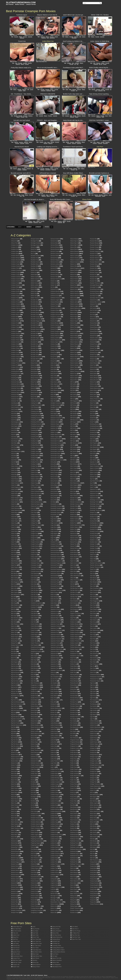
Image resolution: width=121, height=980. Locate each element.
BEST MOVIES (10, 4)
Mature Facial (74, 272)
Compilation (48, 170)
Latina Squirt (54, 757)
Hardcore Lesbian (55, 420)
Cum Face (34, 580)
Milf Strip (73, 445)
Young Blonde (94, 875)
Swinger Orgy (94, 548)
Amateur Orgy (15, 327)
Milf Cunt (73, 399)
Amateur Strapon (16, 348)
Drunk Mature (35, 700)
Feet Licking (34, 811)
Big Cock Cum (15, 706)
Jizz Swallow (54, 683)
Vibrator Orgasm (94, 744)
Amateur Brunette (16, 260)
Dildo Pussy (34, 658)
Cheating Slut (35, 435)
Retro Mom (73, 887)
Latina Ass (53, 721)
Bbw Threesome (16, 624)
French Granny (35, 894)
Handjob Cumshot (55, 405)
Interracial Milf (54, 576)
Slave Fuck (93, 403)
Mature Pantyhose (75, 325)
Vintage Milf (93, 769)
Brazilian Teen (35, 268)
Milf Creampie (74, 397)
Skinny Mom (93, 395)
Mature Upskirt (74, 378)
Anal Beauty (14, 403)
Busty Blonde (34, 374)
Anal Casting (15, 405)
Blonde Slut (14, 896)
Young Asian (93, 866)
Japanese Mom (55, 656)
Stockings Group (95, 506)
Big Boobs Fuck (15, 696)
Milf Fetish (73, 407)
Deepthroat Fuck (35, 649)
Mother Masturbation (76, 525)
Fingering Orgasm (36, 843)
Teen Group (93, 622)
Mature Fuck (74, 285)
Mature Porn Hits (57, 958)
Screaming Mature (95, 291)
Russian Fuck (94, 254)
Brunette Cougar (35, 317)
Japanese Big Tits (55, 618)
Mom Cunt (73, 473)
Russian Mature (94, 264)
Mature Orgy (74, 323)
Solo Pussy (93, 454)
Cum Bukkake (35, 574)
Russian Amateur (75, 910)
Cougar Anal (34, 527)
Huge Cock (54, 521)
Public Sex (73, 778)
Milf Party (73, 426)
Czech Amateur (35, 624)
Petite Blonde (74, 668)
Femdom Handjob (36, 818)
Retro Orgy (73, 891)
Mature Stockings (75, 357)
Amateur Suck (15, 352)
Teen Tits (92, 666)
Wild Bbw (93, 839)
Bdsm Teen (14, 633)
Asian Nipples (15, 519)
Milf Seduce (74, 435)
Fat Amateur (34, 776)
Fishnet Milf (34, 864)
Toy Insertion (93, 706)
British (110, 116)
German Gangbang (56, 260)
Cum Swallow (35, 599)
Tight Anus (93, 685)
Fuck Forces (16, 948)
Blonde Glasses (15, 870)
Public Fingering (75, 769)
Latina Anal (54, 719)
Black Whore (15, 835)
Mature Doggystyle (75, 268)
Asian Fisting (15, 494)
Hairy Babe (54, 369)
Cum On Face (35, 588)
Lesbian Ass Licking (56, 771)
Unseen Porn (16, 958)
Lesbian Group (55, 801)
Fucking (84, 37)
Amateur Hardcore (16, 306)
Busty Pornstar (35, 393)
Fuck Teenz (55, 954)
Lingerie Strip (54, 885)
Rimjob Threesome (75, 908)
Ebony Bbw (34, 713)
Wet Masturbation (95, 795)
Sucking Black (94, 527)
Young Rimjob (94, 894)
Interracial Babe (55, 550)
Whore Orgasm (94, 816)
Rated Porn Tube (37, 944)
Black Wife (14, 837)
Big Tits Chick (15, 740)
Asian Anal (14, 468)
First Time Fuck (35, 862)
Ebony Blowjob (35, 715)
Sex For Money (94, 310)
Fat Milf (33, 799)
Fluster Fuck (16, 941)
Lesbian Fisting (55, 797)
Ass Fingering (15, 548)
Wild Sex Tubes (17, 962)
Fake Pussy (34, 769)
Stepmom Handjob (95, 496)
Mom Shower (74, 489)
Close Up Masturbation (37, 502)
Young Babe (93, 868)
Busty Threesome (36, 399)
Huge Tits (53, 538)
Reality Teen (74, 826)
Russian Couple (94, 249)
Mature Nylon (74, 317)
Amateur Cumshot (16, 281)
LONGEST (38, 227)
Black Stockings (15, 822)
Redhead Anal (74, 833)
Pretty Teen (73, 761)
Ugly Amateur (94, 710)
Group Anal (54, 352)
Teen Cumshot (94, 593)
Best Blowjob (15, 654)
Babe (70, 89)
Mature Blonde (74, 249)
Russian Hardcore (95, 258)
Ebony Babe (34, 710)
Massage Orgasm (55, 900)
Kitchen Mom (54, 710)
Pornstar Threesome (76, 717)
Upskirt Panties (94, 736)
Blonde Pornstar (16, 889)
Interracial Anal (55, 548)
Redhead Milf (74, 851)
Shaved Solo (93, 346)
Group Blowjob (55, 355)
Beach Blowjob (15, 635)
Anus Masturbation (16, 451)
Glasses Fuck (54, 306)
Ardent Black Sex (17, 927)
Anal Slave (14, 437)
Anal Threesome (16, 445)
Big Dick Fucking (16, 723)
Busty (79, 169)
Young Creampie (95, 883)
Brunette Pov (34, 342)
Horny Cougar (54, 475)
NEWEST (29, 227)
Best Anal (14, 647)
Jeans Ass (53, 673)
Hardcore (43, 37)
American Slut (15, 399)
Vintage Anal (93, 748)
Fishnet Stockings (36, 866)
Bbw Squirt (14, 616)
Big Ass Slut (14, 689)
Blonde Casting (15, 854)
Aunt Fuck (14, 557)
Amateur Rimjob (16, 338)
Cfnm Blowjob (35, 407)
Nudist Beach (74, 553)
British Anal (34, 272)
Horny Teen (54, 498)
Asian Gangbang (16, 498)
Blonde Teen (15, 904)
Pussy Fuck (73, 788)
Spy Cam (93, 479)
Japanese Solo (55, 666)
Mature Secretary (75, 340)
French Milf (34, 900)
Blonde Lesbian (15, 879)
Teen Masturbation (95, 630)
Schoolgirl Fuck (94, 287)
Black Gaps (36, 954)
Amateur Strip (15, 350)
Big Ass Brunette (16, 673)
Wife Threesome (94, 835)
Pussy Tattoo (74, 801)
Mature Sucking (75, 361)
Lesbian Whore (55, 873)
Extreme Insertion (36, 763)
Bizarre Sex (14, 763)
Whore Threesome (95, 820)
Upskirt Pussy (94, 738)
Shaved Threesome (95, 350)
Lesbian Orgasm (55, 820)
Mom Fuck (73, 479)
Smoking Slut (94, 437)
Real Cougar (74, 816)
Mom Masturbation (75, 483)
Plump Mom (74, 689)
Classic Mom (34, 481)
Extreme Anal (34, 757)
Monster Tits (74, 513)
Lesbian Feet (54, 790)
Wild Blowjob (94, 841)
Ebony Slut (34, 746)
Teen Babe (93, 576)
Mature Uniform (75, 376)
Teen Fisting (93, 614)
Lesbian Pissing (55, 826)
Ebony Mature (35, 736)
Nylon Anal (73, 559)
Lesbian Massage (55, 809)
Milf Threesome (74, 454)
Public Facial (74, 767)
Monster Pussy (74, 510)
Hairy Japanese (55, 384)
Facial (23, 195)
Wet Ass (92, 793)
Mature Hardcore (75, 294)
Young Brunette (94, 877)
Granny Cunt (54, 327)
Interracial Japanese (56, 571)
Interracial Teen (55, 588)
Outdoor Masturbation (76, 635)
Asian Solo (14, 536)
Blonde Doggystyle (16, 862)
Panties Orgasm (75, 649)
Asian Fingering (15, 491)
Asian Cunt (14, 485)
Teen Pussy (93, 643)
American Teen (15, 401)
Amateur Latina (15, 310)
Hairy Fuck (53, 380)
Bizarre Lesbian (15, 759)
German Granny (55, 262)
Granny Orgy (54, 344)
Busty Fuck (34, 382)
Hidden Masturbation (56, 435)
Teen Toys (93, 668)
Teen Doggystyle (95, 601)
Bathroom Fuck (15, 569)
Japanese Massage (56, 647)
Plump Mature (74, 685)
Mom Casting (74, 466)
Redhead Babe (74, 835)
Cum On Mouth (35, 590)
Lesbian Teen (54, 862)
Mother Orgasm (75, 527)
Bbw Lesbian (15, 590)
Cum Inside (34, 584)
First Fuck (34, 854)
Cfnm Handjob (35, 409)
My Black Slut (56, 941)
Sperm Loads (94, 475)
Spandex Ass (94, 462)
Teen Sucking (94, 658)
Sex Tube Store (37, 946)
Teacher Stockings (95, 565)
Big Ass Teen (15, 691)
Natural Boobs (74, 536)
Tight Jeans (93, 691)
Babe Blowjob (15, 561)
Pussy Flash (74, 786)
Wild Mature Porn (57, 967)
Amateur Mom (15, 319)
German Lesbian (55, 264)
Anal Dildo (14, 414)
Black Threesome (16, 828)
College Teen (34, 523)
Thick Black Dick (94, 670)
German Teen (54, 277)
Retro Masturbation (75, 881)
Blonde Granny (15, 873)
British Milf (34, 289)
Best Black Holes (37, 952)
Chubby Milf (34, 458)
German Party (54, 272)
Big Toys (13, 750)
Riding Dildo (74, 902)
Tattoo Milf (93, 559)
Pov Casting (74, 721)
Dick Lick (33, 654)
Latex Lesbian (54, 717)
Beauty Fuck (15, 643)
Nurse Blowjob (74, 555)
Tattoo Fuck (93, 555)
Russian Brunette (95, 245)
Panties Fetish (74, 645)
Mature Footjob (74, 283)
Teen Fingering (94, 609)
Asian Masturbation (16, 510)
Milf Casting (74, 395)
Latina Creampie (55, 725)
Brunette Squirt (35, 350)
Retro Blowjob (74, 873)
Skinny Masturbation (96, 388)
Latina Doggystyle (55, 727)
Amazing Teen (15, 380)
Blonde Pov (14, 891)
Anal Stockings (15, 439)
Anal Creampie (15, 411)
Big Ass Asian (15, 666)
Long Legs (53, 891)
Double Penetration (36, 698)
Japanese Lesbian (55, 645)
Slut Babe (93, 411)
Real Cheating (74, 814)
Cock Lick (34, 508)
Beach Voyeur (15, 637)
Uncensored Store (18, 956)
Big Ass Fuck (15, 679)
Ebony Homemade (36, 727)
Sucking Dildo (94, 534)
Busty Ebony (34, 380)
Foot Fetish (34, 873)
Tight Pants (93, 694)
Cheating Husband (36, 426)
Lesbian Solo (54, 845)
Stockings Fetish (94, 502)
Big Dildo (14, 727)
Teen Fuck (93, 616)
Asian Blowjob (15, 479)
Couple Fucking (35, 544)
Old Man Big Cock (75, 588)
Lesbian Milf (54, 814)
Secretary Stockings (95, 298)
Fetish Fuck (34, 830)
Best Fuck (14, 658)
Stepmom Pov (94, 498)
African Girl (14, 241)
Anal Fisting (14, 418)
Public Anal (73, 763)
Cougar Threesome (36, 540)
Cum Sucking (34, 597)
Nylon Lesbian (74, 569)
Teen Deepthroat (95, 597)
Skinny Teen (93, 397)
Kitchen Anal (54, 706)
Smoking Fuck (94, 430)
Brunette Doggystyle (36, 321)
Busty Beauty (34, 371)
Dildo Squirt (34, 660)
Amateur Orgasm (16, 325)
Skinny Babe (93, 374)
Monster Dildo (74, 506)
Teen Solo (93, 649)
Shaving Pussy (94, 352)
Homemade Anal (55, 441)
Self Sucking (93, 308)
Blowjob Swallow (35, 239)
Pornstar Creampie (75, 700)
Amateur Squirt (15, 346)
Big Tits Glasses (16, 744)
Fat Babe (33, 782)
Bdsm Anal (14, 626)
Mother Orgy (74, 529)
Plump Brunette (75, 683)
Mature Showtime (57, 960)
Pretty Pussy (74, 759)
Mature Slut (73, 348)
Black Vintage (15, 833)
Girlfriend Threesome (56, 298)
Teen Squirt (93, 651)
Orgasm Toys (74, 616)
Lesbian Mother (55, 818)
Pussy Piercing (74, 795)
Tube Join (15, 933)
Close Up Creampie (36, 494)
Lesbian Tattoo (55, 860)
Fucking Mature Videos (58, 950)
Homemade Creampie (56, 443)
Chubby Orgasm (35, 460)
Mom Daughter (74, 475)
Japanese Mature (55, 651)
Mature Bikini (74, 247)
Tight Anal (93, 683)
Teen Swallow (94, 660)
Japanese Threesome (56, 670)
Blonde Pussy (15, 894)
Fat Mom (33, 801)
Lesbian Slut (54, 843)
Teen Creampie (94, 590)
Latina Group (54, 731)
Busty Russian (35, 395)
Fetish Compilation (36, 828)
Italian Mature (54, 603)
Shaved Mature (94, 340)
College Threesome (36, 525)
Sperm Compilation (95, 466)
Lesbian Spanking (55, 847)
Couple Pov (34, 550)
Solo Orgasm (94, 451)
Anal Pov (14, 435)
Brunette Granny (35, 327)
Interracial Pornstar (56, 586)
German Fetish (55, 256)
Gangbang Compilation (37, 910)
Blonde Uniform (15, 906)
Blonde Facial (15, 864)
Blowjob (74, 89)
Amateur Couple (16, 275)
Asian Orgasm (15, 521)
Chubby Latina (35, 451)
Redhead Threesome (76, 864)
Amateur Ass (15, 247)
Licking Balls (54, 879)
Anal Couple (14, 409)
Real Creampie (74, 820)
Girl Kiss (53, 287)
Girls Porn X (75, 929)
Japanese (22, 38)
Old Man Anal (74, 586)
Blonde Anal (14, 841)
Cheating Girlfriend (36, 422)
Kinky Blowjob (54, 689)
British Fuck (34, 281)
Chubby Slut (34, 464)
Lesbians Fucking (55, 875)
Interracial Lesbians (56, 574)
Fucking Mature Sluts (58, 948)
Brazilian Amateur (36, 256)
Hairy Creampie (55, 378)
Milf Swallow (74, 449)
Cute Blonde (34, 614)
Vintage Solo (93, 780)
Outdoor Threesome (76, 641)
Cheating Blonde (35, 414)
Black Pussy (14, 809)
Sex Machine (94, 312)
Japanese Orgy (55, 660)
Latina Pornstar (55, 748)
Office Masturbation (76, 576)
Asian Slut (14, 534)
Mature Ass (54, 908)
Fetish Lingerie (35, 835)
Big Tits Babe (15, 738)
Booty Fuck (34, 249)
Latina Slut (53, 753)
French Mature (35, 898)
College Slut (34, 521)
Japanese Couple (55, 624)
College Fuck (34, 517)
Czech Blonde (35, 626)
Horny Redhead (55, 496)
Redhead (107, 142)
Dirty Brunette (35, 668)
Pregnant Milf (74, 750)
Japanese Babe (55, 616)
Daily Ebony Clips (37, 956)
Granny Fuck (54, 329)
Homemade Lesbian (56, 451)
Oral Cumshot (74, 607)
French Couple (35, 889)
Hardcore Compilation (56, 418)
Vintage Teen (94, 782)
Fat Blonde (34, 784)
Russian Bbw (94, 239)
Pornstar (25, 37)
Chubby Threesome (36, 468)
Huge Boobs (54, 519)
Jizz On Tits (54, 681)
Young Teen (93, 902)
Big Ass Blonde (15, 670)
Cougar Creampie (36, 531)
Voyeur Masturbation (96, 786)
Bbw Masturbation (16, 595)
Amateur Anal (15, 245)
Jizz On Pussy (54, 679)
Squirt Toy (93, 487)
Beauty (53, 91)
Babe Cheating (15, 563)
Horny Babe (54, 462)
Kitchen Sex (54, 713)
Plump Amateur (74, 677)
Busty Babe (34, 369)
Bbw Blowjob (15, 574)
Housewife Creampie (56, 506)
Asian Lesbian (15, 506)
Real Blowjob (74, 807)
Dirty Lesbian (34, 673)
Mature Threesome (75, 371)
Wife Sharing (94, 833)
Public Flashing (74, 771)
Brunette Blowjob (35, 312)
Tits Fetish (93, 702)
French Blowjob (35, 887)
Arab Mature (15, 460)
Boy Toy (33, 254)
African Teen (15, 243)
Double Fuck (34, 696)
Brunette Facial (35, 323)
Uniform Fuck (94, 725)
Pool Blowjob (74, 691)
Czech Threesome (36, 643)
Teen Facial (93, 605)
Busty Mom (34, 390)
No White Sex (56, 944)
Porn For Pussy (76, 931)
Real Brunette (74, 809)
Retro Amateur (74, 866)
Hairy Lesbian (54, 388)
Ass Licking (14, 555)
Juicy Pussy (54, 685)
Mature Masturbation (76, 308)
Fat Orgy (33, 803)
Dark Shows (36, 958)
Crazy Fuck (34, 555)
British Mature (35, 287)
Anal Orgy (14, 428)
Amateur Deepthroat (17, 285)
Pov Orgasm (74, 731)
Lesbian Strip (54, 858)
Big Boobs (74, 38)
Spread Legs (93, 477)
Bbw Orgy (14, 603)
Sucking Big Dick (95, 525)
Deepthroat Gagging (36, 651)
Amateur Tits (15, 365)
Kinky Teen (54, 698)
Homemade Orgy (55, 456)
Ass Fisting (14, 550)
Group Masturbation (56, 359)
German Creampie (56, 254)
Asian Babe (14, 473)
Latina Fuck (54, 729)
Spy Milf (92, 483)
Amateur (69, 63)
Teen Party (93, 639)
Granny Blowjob (55, 323)
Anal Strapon (15, 441)
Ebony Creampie (35, 719)
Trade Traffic (27, 975)
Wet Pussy (93, 799)
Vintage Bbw (93, 753)
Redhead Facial (75, 843)
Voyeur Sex (93, 790)
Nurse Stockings (75, 557)
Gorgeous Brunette (56, 315)
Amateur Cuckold (16, 279)
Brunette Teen (35, 355)
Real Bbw (73, 805)
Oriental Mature (75, 620)
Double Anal (34, 691)
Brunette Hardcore (36, 329)
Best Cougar (15, 656)
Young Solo (93, 900)
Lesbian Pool (54, 828)
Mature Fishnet (74, 279)
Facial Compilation (36, 765)
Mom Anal (73, 462)
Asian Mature (15, 513)
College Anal (34, 515)
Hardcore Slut (54, 428)
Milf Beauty (73, 388)
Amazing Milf (15, 378)
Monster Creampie (75, 504)
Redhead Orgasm (75, 854)
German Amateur (55, 239)
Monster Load (74, 508)
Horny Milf (53, 487)
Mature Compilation (76, 260)
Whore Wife (93, 822)
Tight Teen (93, 698)
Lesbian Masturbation (56, 811)
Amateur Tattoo (15, 359)
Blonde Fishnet (15, 866)
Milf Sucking (74, 447)
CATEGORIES (11, 227)
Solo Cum (93, 439)
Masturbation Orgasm (56, 902)
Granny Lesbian (55, 338)
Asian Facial (14, 489)
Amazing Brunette (16, 374)
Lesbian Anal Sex (55, 769)
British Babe (34, 275)
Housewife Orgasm (56, 513)
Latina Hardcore (55, 734)
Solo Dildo (93, 441)
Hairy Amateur (54, 363)
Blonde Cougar (15, 858)
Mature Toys (74, 374)
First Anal (33, 847)
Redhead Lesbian (75, 847)
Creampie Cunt (35, 561)
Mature (21, 37)
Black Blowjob (15, 776)
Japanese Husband (56, 641)
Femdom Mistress (36, 822)
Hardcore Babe (55, 416)
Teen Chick (93, 586)
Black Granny (15, 788)
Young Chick (93, 879)
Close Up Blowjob (36, 491)
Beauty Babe (15, 639)
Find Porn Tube (76, 937)
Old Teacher (74, 599)
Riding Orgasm (74, 906)
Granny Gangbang (56, 331)
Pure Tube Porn (37, 941)
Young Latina (94, 889)
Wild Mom (93, 851)
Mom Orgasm (74, 485)
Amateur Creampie (16, 277)
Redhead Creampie (76, 841)
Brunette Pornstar (36, 340)
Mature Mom (74, 312)
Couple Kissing (35, 546)
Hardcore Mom (55, 422)
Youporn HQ (16, 965)
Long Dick (53, 889)
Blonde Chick (15, 856)
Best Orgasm (15, 662)
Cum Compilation (36, 576)
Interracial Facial (55, 565)
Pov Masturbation (75, 727)
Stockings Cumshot (95, 500)
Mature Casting (74, 256)
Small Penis (93, 420)
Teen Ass (93, 574)
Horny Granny (54, 481)
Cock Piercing (35, 510)
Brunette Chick (35, 315)
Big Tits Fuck (15, 742)
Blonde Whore (15, 908)
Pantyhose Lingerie (76, 656)
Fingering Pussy (35, 845)
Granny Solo (54, 346)
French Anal (34, 883)
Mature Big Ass (74, 241)
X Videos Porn (76, 933)
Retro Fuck (73, 877)
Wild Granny (93, 843)
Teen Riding (93, 645)
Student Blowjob (94, 515)
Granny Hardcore (55, 334)
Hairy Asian (54, 367)
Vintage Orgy (94, 776)
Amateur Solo (15, 344)
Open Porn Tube (76, 939)
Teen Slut (93, 647)
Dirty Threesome (35, 683)
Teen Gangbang (94, 618)
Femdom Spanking (36, 824)
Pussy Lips (73, 793)
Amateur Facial (15, 294)
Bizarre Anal (14, 753)
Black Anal (14, 767)
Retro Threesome (75, 894)
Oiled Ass (73, 582)
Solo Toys (93, 458)
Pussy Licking (74, 790)
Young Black (93, 873)
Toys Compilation (95, 708)
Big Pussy (14, 736)
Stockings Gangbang (96, 504)
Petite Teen (73, 673)
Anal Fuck (14, 420)
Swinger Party (94, 550)
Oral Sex (73, 611)
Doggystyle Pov (35, 689)
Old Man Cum (74, 593)
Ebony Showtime (57, 931)
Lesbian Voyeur (55, 870)
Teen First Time (94, 611)
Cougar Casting (35, 529)
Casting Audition (35, 401)
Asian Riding (15, 531)
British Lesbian (35, 285)
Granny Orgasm (55, 342)
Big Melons (14, 729)
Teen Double (93, 603)
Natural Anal (74, 534)
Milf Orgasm (74, 422)
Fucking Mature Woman (59, 952)
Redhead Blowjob (75, 837)
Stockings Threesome (96, 510)
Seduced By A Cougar (96, 302)
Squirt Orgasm (94, 485)
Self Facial (93, 306)
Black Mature (15, 793)
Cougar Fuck (34, 534)
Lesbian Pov (54, 833)
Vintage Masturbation (96, 765)
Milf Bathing (74, 386)
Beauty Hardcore (16, 645)
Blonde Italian (15, 877)
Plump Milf (73, 687)
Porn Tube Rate (37, 939)
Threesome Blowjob (95, 675)
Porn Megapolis (56, 965)
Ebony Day (35, 962)
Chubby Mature (35, 456)
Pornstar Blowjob (75, 698)
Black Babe (14, 771)
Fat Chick (33, 788)
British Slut (34, 294)
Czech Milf (34, 637)
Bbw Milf (13, 597)
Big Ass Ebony (15, 677)
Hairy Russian (54, 399)
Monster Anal (74, 498)
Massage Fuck (55, 896)
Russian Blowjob (95, 243)
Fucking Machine (35, 908)
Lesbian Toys (54, 868)
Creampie (30, 37)
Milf (80, 37)
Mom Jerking (74, 481)
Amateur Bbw (15, 254)
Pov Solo (73, 736)
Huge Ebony (54, 527)
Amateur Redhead (16, 334)
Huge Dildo (54, 525)
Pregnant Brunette (75, 744)
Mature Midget (74, 310)
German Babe (54, 243)
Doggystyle (52, 38)
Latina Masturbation (56, 738)
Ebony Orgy (34, 744)
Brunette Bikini (35, 310)
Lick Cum (53, 877)
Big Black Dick (15, 694)
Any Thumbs (36, 929)
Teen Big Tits (94, 580)
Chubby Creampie (36, 447)
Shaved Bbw (93, 325)
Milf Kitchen (73, 418)
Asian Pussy (15, 529)
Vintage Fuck (94, 759)
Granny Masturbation (56, 340)
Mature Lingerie (75, 306)
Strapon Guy (93, 513)
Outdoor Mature (75, 637)
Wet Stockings (94, 801)
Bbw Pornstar (15, 607)
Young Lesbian (94, 891)
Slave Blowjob (94, 401)
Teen (26, 117)
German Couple (55, 251)
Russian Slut (93, 279)
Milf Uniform (74, 458)
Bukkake (31, 222)
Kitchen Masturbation (56, 708)
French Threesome (36, 906)
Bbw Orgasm (15, 601)
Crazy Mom (34, 559)
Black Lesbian (15, 790)
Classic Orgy (34, 483)
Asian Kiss (14, 504)
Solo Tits (92, 456)
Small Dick (93, 418)
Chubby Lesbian (35, 454)
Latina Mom (54, 742)
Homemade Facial (55, 445)
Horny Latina (54, 483)
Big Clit (13, 698)
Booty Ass (34, 247)
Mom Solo (73, 491)
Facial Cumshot (35, 767)
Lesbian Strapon (55, 856)
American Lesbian (16, 390)
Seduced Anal (94, 300)
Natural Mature (74, 540)
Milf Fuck (73, 409)
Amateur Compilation (17, 270)
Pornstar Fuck (74, 702)
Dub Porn (15, 939)
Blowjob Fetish (15, 913)
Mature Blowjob (75, 251)
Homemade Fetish (56, 447)
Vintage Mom (94, 771)
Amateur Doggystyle (17, 289)
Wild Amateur (94, 837)
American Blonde (16, 384)
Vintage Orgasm (94, 774)
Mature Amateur (55, 904)
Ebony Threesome (36, 750)
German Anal (54, 241)
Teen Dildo (93, 599)
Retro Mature (74, 883)
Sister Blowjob (94, 363)
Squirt (106, 116)
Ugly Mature (93, 715)
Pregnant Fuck (74, 746)
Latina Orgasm (55, 744)
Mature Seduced (75, 342)
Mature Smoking (75, 350)
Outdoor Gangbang (76, 630)
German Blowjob (55, 247)
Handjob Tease (55, 407)
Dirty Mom (34, 677)
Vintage (56, 37)
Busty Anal (34, 365)
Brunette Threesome (36, 357)
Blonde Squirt (15, 900)
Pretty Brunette (74, 755)
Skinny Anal (93, 369)
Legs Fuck (53, 765)
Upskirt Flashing (94, 731)
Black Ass (14, 769)
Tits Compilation (94, 700)
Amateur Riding (15, 336)
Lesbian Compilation (56, 782)
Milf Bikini (73, 390)
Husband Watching (56, 546)
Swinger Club (94, 544)
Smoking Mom (94, 435)
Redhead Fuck (74, 845)
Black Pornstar (15, 805)
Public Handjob (74, 774)
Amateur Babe (15, 251)
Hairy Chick (54, 376)
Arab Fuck (14, 458)
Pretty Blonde (74, 753)
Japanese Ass (54, 614)
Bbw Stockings (15, 618)
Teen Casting (94, 584)
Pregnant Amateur (75, 740)
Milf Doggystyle (74, 401)
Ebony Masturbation (36, 734)
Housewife (105, 143)
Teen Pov (93, 641)
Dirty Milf (33, 675)
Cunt (48, 38)
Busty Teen (34, 397)
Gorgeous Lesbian (56, 317)
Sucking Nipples (94, 536)
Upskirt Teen (93, 740)
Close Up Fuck (35, 500)
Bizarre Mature (15, 761)
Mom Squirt (73, 494)
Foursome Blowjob (36, 877)
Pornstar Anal (74, 694)
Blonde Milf (14, 883)
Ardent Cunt (16, 935)
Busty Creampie (35, 378)
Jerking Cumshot (55, 675)
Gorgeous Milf (54, 319)
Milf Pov (73, 430)
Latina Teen (54, 759)
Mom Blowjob (74, 464)
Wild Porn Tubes (17, 960)
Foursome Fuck (35, 879)
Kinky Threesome (55, 700)
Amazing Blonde (16, 371)
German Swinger (55, 275)
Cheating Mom (35, 433)
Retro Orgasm (74, 889)
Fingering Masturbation (37, 841)
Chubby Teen (34, 466)
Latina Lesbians (55, 736)
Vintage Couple (94, 757)
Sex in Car (93, 317)
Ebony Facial (34, 721)
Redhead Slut (74, 858)
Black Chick (14, 780)
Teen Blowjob (94, 582)
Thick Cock (93, 673)
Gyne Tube (35, 935)
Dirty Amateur (35, 662)
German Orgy (54, 270)
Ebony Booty (34, 717)
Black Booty (14, 778)
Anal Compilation (16, 407)
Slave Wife (93, 407)
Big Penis (14, 734)
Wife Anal (93, 824)
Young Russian (94, 896)
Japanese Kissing (55, 643)
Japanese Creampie (56, 626)
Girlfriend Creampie (56, 294)
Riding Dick (73, 900)
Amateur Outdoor (16, 329)
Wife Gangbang (94, 830)
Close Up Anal (35, 489)
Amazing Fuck (15, 376)
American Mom (15, 397)
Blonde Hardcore (16, 875)
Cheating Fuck (35, 420)
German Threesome (56, 279)
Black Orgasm (15, 801)
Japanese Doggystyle (56, 630)
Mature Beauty (74, 239)
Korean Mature (55, 715)
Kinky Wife (53, 702)
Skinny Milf (93, 393)
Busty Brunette (35, 376)
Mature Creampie (75, 262)
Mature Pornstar (75, 329)
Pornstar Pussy (74, 708)
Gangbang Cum (35, 913)
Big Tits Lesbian (15, 746)
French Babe (34, 885)
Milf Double (73, 403)
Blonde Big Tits (15, 847)
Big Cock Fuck (15, 708)
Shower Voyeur (94, 361)
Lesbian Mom (54, 816)
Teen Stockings (94, 654)
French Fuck (34, 891)
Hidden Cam (54, 433)
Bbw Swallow (15, 620)
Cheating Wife (35, 437)
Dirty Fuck (34, 670)
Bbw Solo (14, 614)
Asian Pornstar (15, 525)
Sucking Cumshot (95, 531)
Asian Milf (14, 515)
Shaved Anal (93, 321)
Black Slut (14, 814)
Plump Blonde (74, 679)
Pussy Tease (74, 803)
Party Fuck (73, 658)
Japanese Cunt (55, 628)
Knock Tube (36, 937)
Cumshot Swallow (36, 605)
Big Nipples (14, 731)
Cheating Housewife (36, 424)
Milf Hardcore (74, 416)
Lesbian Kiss (54, 805)
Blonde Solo (14, 898)
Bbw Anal (14, 571)
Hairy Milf (53, 395)
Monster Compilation (76, 502)
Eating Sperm (35, 704)
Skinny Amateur (94, 367)
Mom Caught (74, 468)
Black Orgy (14, 803)
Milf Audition (74, 384)
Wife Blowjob (94, 826)
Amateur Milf (15, 317)
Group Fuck (54, 357)
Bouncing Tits (35, 251)
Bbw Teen (14, 622)
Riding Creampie (75, 898)
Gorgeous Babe (55, 310)
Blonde (75, 116)
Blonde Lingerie (15, 881)
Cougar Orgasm (35, 536)
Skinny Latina (94, 384)
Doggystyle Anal (35, 685)
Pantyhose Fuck (75, 654)
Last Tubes (16, 944)
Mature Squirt (74, 355)
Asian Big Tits (15, 477)
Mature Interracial (75, 296)
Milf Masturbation (75, 420)
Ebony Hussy (56, 929)
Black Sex (14, 811)
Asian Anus (14, 470)
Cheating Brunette (36, 416)
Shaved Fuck (94, 336)
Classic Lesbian (35, 479)
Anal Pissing (15, 433)
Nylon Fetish (74, 567)
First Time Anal (35, 860)
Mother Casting (74, 519)
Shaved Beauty (94, 327)
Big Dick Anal (15, 715)
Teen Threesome (95, 664)
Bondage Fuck (35, 241)
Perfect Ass (73, 664)
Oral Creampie (74, 603)
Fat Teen (33, 807)
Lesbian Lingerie (55, 807)
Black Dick (14, 784)
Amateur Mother (16, 321)
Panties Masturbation (76, 647)
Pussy (40, 222)
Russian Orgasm (95, 272)
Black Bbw (14, 774)
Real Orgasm (74, 822)
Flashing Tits (34, 870)
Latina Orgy (54, 746)
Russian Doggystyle (95, 251)
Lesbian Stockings (55, 854)
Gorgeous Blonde (55, 312)
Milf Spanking (74, 439)
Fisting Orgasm (35, 868)
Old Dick (73, 584)
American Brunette (16, 386)
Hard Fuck (53, 411)
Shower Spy (93, 359)
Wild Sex (92, 854)
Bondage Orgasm (36, 245)
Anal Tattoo (14, 443)
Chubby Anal (34, 441)
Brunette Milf (34, 334)
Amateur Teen (15, 361)
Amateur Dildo (15, 287)
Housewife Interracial (56, 510)
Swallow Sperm (94, 542)
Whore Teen (93, 818)
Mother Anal (74, 515)
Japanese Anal (55, 611)
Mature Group (74, 289)
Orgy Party (73, 618)
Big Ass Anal (15, 664)
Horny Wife (54, 500)
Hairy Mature (54, 393)
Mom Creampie (74, 470)
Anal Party (14, 430)
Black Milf (14, 795)
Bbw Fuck (14, 584)
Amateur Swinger (16, 357)
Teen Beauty (93, 578)
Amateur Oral (15, 323)
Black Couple (15, 782)
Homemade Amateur (56, 439)
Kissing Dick (54, 704)
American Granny (16, 388)
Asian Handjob (15, 500)
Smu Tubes (36, 948)
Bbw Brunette (15, 576)
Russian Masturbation (96, 262)
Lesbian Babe (54, 774)
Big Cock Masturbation (17, 710)
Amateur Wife (15, 369)
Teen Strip (93, 656)
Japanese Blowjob (55, 620)
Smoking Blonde (94, 424)
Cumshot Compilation (37, 603)
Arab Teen (14, 464)
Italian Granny (54, 601)
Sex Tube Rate (17, 929)
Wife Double (93, 828)
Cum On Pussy (35, 593)
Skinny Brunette (94, 380)
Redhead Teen (74, 862)
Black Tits (14, 830)
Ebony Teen (34, 748)
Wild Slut (92, 856)
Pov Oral (73, 729)
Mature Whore (74, 380)
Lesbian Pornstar (55, 830)
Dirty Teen (34, 681)
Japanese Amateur (56, 609)
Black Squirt (14, 820)
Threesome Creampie (96, 677)
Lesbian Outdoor (55, 824)
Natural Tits (73, 546)
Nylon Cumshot (74, 563)
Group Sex (53, 361)
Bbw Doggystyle (16, 582)
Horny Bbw (54, 464)
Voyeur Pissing (94, 788)
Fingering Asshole (36, 839)
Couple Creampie (36, 542)
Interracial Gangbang (56, 569)
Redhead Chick (74, 839)
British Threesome (36, 298)
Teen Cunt (93, 595)
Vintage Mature (94, 767)
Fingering (25, 116)
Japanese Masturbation (57, 649)
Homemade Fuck (55, 449)
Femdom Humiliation (36, 820)
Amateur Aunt (15, 249)
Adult (34, 927)
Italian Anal (54, 595)
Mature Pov (73, 331)
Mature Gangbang (75, 287)
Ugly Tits (92, 719)
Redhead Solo (74, 860)
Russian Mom (94, 268)
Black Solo (14, 816)
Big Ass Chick (15, 675)
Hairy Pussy (54, 397)
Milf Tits (72, 456)
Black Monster (15, 799)
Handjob (30, 63)
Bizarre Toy (14, 765)
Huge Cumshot (55, 523)
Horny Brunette (55, 470)
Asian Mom (14, 517)
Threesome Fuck (95, 679)
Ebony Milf (34, 738)
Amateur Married (16, 315)
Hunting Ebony (56, 939)
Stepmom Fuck (94, 494)
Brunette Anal (35, 300)
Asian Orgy (14, 523)
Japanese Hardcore (56, 637)
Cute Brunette (35, 616)
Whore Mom (93, 814)
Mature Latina (74, 302)
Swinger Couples (95, 546)
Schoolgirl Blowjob (95, 285)
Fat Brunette (34, 786)
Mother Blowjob (75, 517)
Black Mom (14, 797)
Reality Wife (74, 828)
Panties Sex (74, 651)
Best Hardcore (15, 660)
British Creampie (35, 279)
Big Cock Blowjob (16, 702)
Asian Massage (15, 508)
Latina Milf (53, 740)
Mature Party (74, 327)
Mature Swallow (75, 363)
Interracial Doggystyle (56, 563)
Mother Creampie (75, 521)
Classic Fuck (34, 473)
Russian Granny (94, 256)
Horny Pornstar (55, 494)
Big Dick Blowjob (16, 717)
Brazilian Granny (35, 262)
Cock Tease (34, 513)
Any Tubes (35, 931)
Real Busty (73, 811)
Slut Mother (93, 416)
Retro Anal (73, 868)
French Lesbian (35, 896)
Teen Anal (93, 571)
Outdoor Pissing (75, 639)
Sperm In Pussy (94, 470)
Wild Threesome (94, 860)
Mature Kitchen (74, 300)
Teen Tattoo (93, 662)
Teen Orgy (93, 635)
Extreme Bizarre (35, 759)
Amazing (74, 143)
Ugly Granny (93, 713)
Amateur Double (16, 291)
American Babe (15, 382)
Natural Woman (75, 548)
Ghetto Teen (54, 285)
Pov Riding (73, 734)
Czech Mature (35, 635)
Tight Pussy (93, 696)
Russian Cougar (94, 247)
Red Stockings (74, 830)
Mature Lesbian (75, 304)
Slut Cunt (93, 414)
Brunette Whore (35, 359)
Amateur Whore (15, 367)
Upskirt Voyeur (94, 742)
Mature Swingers (75, 365)
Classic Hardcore (35, 477)
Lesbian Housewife (56, 803)
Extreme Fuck (35, 761)
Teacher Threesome (95, 567)
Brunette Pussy (35, 344)
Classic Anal (34, 470)
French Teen (34, 904)
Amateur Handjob (16, 304)
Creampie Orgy (35, 565)
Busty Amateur (35, 363)
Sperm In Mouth (94, 468)
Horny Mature (54, 485)
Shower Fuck (94, 355)
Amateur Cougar (16, 272)
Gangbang (49, 91)
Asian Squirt (14, 538)
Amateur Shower (16, 340)
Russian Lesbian (95, 260)
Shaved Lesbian (94, 338)
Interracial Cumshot (56, 559)
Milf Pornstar (74, 428)
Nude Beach (74, 550)
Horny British (54, 468)
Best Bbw (14, 651)
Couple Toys (34, 553)
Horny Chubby (54, 473)
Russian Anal (74, 913)
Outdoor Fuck (74, 628)
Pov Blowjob (74, 719)
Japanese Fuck (55, 633)
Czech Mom (34, 639)
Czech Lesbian (35, 633)
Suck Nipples (94, 519)
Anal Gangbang (15, 422)
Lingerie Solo (54, 883)
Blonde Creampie (16, 860)
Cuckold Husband (36, 571)
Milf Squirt (73, 441)
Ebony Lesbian (35, 731)
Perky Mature (74, 666)
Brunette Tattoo (35, 352)
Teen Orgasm (94, 633)
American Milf (15, 395)
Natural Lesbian (75, 538)
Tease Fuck (93, 569)
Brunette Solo (35, 348)
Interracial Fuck (55, 567)
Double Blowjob (35, 694)
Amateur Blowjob (16, 258)
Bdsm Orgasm (15, 630)
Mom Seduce (74, 487)
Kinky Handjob (54, 691)
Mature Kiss (74, 298)
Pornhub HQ (16, 946)
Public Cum (73, 765)
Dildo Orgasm (35, 656)
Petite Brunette (74, 670)
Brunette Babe (35, 302)
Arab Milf (14, 462)
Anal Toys (14, 447)
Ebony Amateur (35, 706)
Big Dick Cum (15, 721)
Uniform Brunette (95, 723)
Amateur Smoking (16, 342)
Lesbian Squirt (54, 849)
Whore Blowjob (94, 807)
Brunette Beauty (35, 306)
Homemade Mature (56, 454)
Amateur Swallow (16, 355)
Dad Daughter (35, 645)
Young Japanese (95, 887)
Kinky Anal (53, 687)
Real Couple (74, 818)
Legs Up (53, 767)
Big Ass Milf (14, 685)
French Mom (34, 902)
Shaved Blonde (94, 331)
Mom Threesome (75, 496)
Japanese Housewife (56, 639)
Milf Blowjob (74, 393)
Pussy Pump (74, 797)
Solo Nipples (93, 449)
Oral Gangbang (74, 609)
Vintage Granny (94, 761)
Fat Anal (33, 778)
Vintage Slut (93, 778)
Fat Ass (33, 780)
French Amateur (35, 881)
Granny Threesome (56, 350)
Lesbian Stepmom (55, 851)
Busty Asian (34, 367)
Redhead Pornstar (75, 856)
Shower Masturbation (96, 357)
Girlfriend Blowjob (55, 291)
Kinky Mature (54, 696)
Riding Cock (74, 896)
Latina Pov (53, 750)
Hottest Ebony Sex (57, 937)
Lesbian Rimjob (55, 837)
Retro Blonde (74, 870)
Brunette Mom (35, 336)
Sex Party (93, 315)
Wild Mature (93, 847)
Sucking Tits (93, 538)
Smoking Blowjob (95, 426)
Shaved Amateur (95, 319)
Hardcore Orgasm (55, 424)
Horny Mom (54, 489)
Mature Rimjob (74, 338)
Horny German (55, 479)
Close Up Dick (35, 498)
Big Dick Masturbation (17, 725)
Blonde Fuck (15, 868)
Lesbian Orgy (54, 822)
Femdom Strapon (36, 826)
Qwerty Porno (16, 952)
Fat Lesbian (34, 795)
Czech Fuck (34, 630)
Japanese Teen (55, 668)
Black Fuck (14, 786)
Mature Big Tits (74, 245)
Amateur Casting (16, 262)
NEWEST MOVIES (20, 4)
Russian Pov (93, 275)
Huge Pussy (54, 536)
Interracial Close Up (56, 555)
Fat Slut (33, 805)
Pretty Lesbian (74, 757)
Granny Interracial (55, 336)
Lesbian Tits (54, 866)
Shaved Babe (94, 323)
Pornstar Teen (74, 715)
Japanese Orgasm (56, 658)
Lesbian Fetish (55, 793)
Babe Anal (14, 559)
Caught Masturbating (36, 405)
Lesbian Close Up (55, 780)
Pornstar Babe (74, 696)
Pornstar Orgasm (75, 706)
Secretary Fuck (94, 296)
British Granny (35, 283)
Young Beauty (94, 870)
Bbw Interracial (15, 586)
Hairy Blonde (54, 371)
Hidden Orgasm (55, 437)
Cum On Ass (34, 586)
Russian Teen (94, 281)
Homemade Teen (55, 458)
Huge (103, 117)
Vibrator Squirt (94, 746)
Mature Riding (74, 336)
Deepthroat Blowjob (36, 647)
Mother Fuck (74, 523)
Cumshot (25, 63)
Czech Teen (34, 641)
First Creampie (35, 851)
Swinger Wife (94, 553)
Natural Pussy (74, 542)
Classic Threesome (36, 485)
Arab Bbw (14, 456)
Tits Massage (94, 704)
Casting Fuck (34, 403)
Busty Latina (34, 384)
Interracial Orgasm (56, 580)
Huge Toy (53, 540)
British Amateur (35, 270)
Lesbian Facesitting (56, 788)
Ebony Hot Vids (56, 927)
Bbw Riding (14, 611)
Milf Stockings (74, 443)
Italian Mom (54, 607)
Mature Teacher (75, 369)
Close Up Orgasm (36, 504)
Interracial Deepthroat (56, 561)
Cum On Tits (34, 595)
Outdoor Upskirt (75, 643)
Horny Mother (54, 491)
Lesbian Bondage (55, 778)
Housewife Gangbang (56, 508)
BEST (20, 227)
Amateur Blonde (16, 256)
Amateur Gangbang (16, 300)
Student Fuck (94, 517)
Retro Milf (73, 885)
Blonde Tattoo (15, 902)
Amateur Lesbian (16, 312)
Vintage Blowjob (94, 755)
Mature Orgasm (75, 321)
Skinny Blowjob (94, 378)
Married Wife (54, 894)
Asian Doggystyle (16, 487)
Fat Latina (34, 793)
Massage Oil (54, 898)
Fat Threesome (35, 809)
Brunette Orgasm (35, 338)
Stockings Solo (94, 508)
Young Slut (93, 898)
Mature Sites (56, 962)
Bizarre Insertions (16, 757)
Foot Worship (34, 875)
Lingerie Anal (54, 881)
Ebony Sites (55, 933)
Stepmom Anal (94, 489)
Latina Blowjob (55, 723)
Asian (67, 89)
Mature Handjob (75, 291)
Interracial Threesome (56, 590)
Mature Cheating (75, 258)
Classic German (35, 475)
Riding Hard (74, 904)
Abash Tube (16, 967)
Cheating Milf (34, 430)
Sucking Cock (94, 529)
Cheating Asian (35, 411)
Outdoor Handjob (75, 633)
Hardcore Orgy (55, 426)
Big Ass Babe (15, 668)
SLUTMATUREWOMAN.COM (15, 975)
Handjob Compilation (56, 403)
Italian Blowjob (54, 597)
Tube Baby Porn (37, 950)
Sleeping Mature (94, 409)
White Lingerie (94, 803)
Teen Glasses (94, 620)
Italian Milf (53, 605)
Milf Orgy (73, 424)
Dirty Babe (34, 664)
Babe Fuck (14, 565)
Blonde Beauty (15, 845)
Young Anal (93, 864)
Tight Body (93, 689)
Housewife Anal (55, 504)
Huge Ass (53, 517)
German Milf (54, 268)
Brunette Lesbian (35, 331)
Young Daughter (94, 885)
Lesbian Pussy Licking (57, 835)
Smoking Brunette (95, 428)
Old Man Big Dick (75, 590)
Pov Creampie (74, 723)
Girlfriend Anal (54, 289)
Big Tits (101, 64)
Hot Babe (53, 502)
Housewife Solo (55, 515)
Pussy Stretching (75, 799)
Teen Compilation (95, 588)
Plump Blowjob (74, 681)
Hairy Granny (54, 382)
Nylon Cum (73, 561)
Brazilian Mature (35, 264)
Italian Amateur (55, 593)
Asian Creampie (15, 483)
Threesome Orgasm (95, 681)
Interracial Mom (55, 578)
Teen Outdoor (94, 637)
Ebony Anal (34, 708)
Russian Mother (94, 270)
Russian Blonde (94, 241)
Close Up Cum (35, 496)
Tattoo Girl (93, 557)
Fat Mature (34, 797)
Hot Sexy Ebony (57, 935)
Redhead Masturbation (76, 849)
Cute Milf (33, 620)
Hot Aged (55, 956)
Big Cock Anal (15, 700)
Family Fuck (34, 771)
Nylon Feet (73, 565)
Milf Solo (73, 437)
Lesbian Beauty (55, 776)
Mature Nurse (74, 315)
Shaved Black (94, 329)
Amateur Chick (15, 268)
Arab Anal (14, 454)
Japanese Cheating (56, 622)
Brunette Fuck (35, 325)
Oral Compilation (75, 601)
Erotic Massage (35, 753)
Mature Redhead (75, 334)
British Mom (34, 291)
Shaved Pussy (94, 344)
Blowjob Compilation (17, 910)
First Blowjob (34, 849)
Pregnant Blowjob (75, 742)
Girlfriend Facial (55, 296)
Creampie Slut (35, 567)
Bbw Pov (14, 609)
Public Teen (73, 780)
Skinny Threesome (95, 399)
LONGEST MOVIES (31, 4)
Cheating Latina (35, 428)
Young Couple (94, 881)
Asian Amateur (15, 466)
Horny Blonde (54, 466)
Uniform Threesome (95, 729)
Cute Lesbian (34, 618)
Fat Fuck (33, 790)
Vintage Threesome (95, 784)
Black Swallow (15, 824)
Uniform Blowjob (94, 721)
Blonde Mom (15, 885)
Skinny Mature (94, 390)
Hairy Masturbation (56, 390)
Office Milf (73, 578)
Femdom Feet (35, 816)
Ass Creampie (15, 546)
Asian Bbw (14, 475)
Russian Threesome (95, 283)
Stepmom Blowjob (95, 491)
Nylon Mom (73, 571)
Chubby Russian (35, 462)
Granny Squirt (54, 348)
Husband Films (55, 542)
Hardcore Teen (55, 430)
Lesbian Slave (54, 841)
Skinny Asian (94, 371)
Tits (75, 64)
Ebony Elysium (36, 965)
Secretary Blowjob (95, 294)
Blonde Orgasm (15, 887)
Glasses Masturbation (56, 308)
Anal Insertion (15, 424)
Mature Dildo (74, 266)
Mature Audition (55, 910)
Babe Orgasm (15, 567)
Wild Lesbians (94, 845)
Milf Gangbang (74, 411)
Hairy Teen (53, 401)
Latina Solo (54, 755)
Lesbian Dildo (54, 786)
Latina (110, 195)
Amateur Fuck (15, 298)
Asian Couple (15, 481)
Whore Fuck (93, 809)
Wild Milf (92, 849)
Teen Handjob (94, 624)
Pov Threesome (75, 738)
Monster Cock (74, 500)
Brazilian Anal (35, 258)
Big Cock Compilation (17, 704)
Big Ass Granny (15, 681)
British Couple (35, 277)
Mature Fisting (74, 281)
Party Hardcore (74, 660)
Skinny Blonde (94, 376)
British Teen (34, 296)
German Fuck (54, 258)
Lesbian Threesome (56, 864)
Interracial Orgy (55, 582)
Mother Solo (74, 531)
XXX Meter (75, 927)
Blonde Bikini (15, 849)
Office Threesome (75, 580)
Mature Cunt (74, 264)
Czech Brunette (35, 628)
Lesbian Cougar (55, 784)
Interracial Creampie (56, 557)
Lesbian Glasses (55, 799)
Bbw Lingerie (15, 593)
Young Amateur (94, 862)
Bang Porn (16, 937)
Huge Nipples (54, 534)
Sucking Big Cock (95, 523)
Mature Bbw (54, 913)
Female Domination (36, 814)
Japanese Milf (54, 654)
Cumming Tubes (57, 946)
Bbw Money (14, 599)
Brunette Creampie (36, 319)
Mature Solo (74, 352)
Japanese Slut (54, 664)
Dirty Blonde (34, 666)
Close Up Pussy (35, 506)
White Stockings (94, 805)
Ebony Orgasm (35, 742)
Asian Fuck (14, 496)
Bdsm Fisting (15, 628)
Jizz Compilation (55, 677)
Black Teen (14, 826)
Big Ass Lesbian (15, 683)
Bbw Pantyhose (15, 605)
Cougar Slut (34, 538)
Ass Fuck (14, 553)
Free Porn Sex (76, 935)
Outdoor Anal (74, 622)
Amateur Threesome (17, 363)
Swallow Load (94, 540)
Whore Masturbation (95, 811)
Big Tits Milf (14, 748)
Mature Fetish (74, 277)
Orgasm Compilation (76, 614)
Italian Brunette (55, 599)
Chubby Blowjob (35, 445)
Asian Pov (14, 527)
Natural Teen (74, 544)
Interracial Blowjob (56, 553)
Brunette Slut (34, 346)
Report (12, 33)
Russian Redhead (95, 277)
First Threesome (35, 858)
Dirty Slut (33, 679)
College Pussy (35, 519)
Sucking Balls (94, 521)
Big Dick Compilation (17, 719)
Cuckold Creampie (36, 569)
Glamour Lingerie (55, 300)
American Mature (16, 393)
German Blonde (55, 245)
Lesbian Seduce (55, 839)
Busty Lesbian (35, 386)
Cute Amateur (35, 609)
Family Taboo (34, 774)
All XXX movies (17, 931)
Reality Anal (74, 824)
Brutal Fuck (34, 361)
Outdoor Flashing (75, 626)
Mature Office (74, 319)
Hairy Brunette (54, 374)
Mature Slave (74, 346)
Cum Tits (33, 601)
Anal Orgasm (15, 426)
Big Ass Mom (15, 687)
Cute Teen (34, 622)
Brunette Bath (35, 304)
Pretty (24, 91)
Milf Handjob (74, 414)
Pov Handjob (74, 725)
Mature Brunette (75, 254)
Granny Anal (54, 321)
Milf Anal (73, 382)
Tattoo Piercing (94, 561)
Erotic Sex (34, 755)
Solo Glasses (94, 445)
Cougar (105, 64)
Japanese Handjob (56, 635)
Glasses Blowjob (55, 302)
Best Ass (14, 649)
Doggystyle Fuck (35, 687)
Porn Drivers (16, 950)
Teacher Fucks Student (96, 563)
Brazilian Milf (34, 266)
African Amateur (15, 239)
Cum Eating (34, 578)
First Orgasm (34, 856)
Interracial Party (55, 584)
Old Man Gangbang (76, 595)
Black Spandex (15, 818)
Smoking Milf (94, 433)
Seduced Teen (94, 304)
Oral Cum (73, 605)
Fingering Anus (35, 837)
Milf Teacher (74, 451)
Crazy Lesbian (35, 557)
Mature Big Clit (74, 243)
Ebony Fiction (36, 967)
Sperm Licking (94, 473)
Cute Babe (34, 611)
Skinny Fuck (93, 382)
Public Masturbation (76, 776)
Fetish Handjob (35, 833)
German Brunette (55, 249)
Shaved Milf (93, 342)
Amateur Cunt (15, 283)
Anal (16, 63)
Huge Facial (54, 529)
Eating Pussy (34, 702)
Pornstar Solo (74, 713)
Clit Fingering (34, 487)
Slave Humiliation (95, 405)
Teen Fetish (93, 607)
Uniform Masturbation (96, 727)
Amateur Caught (16, 264)
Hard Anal (53, 409)
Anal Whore (14, 449)
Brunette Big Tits (35, 308)
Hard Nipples (54, 414)
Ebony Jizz (34, 729)
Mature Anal (54, 906)
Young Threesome (95, 904)
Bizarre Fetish (15, 755)
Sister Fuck (93, 365)
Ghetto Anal (54, 281)
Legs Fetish (54, 763)
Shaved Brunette (95, 334)
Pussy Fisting (74, 784)
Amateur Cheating (16, 266)
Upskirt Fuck (93, 734)
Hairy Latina (54, 386)
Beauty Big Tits (15, 641)
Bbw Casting (15, 578)
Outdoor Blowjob (75, 624)
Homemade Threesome (57, 460)
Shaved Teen (94, 348)
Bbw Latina (14, 588)
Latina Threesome (55, 761)
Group (56, 195)
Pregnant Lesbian (75, 748)
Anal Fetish (14, 416)
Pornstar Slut (74, 710)
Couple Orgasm (35, 548)
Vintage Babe (94, 750)
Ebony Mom (34, 740)
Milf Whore (73, 460)
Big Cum (14, 713)
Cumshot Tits (34, 607)
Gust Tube (35, 933)
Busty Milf (34, 388)
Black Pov (14, 807)
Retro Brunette (74, 875)
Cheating (95, 143)
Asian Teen (14, 540)
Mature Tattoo (74, 367)
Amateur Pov (15, 331)
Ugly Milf (92, 717)
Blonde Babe (15, 843)
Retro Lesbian (74, 879)
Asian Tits (14, 542)
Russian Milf (93, 266)
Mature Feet (74, 275)
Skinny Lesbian (94, 386)
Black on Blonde (16, 839)
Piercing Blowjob (75, 675)
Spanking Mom (94, 464)
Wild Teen (93, 858)
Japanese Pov (54, 662)
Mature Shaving (75, 344)
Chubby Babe (35, 443)
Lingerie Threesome (56, 887)
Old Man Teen (74, 597)
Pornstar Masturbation (76, 704)
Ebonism (35, 960)
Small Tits (93, 422)
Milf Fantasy (74, 405)
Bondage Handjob (36, 243)
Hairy (95, 142)
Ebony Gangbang (36, 725)
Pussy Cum (73, 782)
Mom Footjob (74, 477)
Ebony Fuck (34, 723)
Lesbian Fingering (55, 795)
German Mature (55, 266)
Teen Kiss (93, 626)
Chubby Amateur (35, 439)
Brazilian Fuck (35, 260)
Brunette (16, 37)
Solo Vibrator (94, 460)
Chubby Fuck (34, 449)
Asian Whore (15, 544)
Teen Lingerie (94, 628)
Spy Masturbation (95, 481)
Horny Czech (54, 477)
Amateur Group (15, 302)
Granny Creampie (55, 325)
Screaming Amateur (95, 289)
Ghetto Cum (54, 283)
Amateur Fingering (16, 296)
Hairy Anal (53, 365)
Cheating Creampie (36, 418)
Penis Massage (74, 662)
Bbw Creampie (15, 580)
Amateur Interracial (16, 308)
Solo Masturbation (95, 447)
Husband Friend (55, 544)
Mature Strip (74, 359)
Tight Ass (93, 687)
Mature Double (74, 270)
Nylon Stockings (75, 574)
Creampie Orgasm (36, 563)
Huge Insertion (55, 531)
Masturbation (78, 142)
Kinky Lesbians (55, 694)
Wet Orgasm (93, 797)
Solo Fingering (94, 443)
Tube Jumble (16, 954)
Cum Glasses (35, 582)
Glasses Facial (55, 304)
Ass (78, 64)
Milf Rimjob (73, 433)
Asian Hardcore (15, 502)
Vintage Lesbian (94, 763)
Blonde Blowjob (15, 851)
